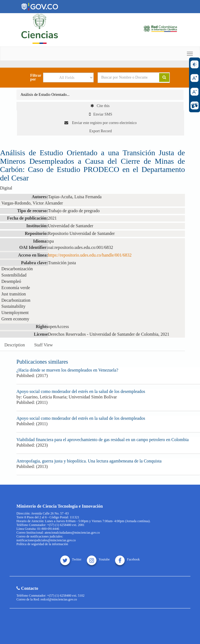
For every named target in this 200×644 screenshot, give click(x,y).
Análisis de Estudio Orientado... (45, 95)
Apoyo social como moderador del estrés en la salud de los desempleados (81, 391)
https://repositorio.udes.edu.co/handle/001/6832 (90, 255)
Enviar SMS (101, 114)
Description (15, 345)
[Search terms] (124, 77)
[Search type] (68, 77)
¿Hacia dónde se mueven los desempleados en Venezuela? (67, 370)
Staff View (44, 345)
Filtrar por (36, 77)
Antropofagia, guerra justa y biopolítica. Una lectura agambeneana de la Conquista (89, 461)
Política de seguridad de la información (42, 544)
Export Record (101, 131)
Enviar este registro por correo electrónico (100, 123)
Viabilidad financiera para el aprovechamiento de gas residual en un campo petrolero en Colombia (103, 440)
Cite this (100, 106)
